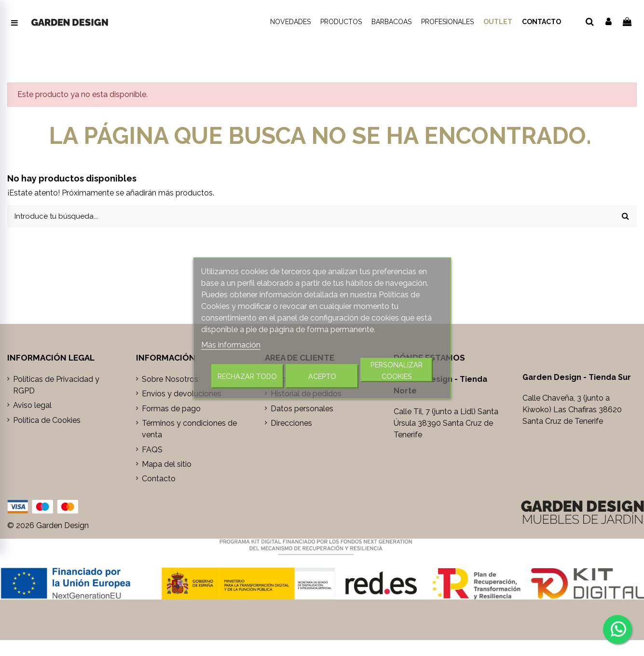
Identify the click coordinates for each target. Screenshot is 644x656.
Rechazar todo (247, 376)
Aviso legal (32, 407)
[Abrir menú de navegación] (14, 23)
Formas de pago (171, 410)
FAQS (152, 451)
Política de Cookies (47, 422)
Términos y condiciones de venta (189, 430)
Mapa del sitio (167, 466)
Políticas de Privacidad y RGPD (56, 386)
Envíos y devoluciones (182, 395)
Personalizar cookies (397, 370)
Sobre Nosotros (170, 381)
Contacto (159, 480)
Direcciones (291, 425)
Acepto (322, 376)
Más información (231, 344)
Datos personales (302, 410)
